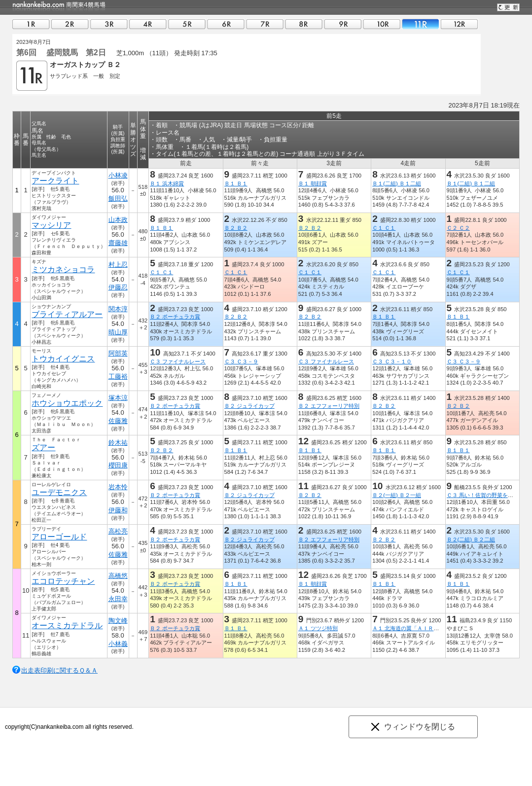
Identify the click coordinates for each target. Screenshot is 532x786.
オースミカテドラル (67, 625)
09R (343, 24)
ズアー (43, 447)
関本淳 (118, 309)
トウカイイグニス (63, 359)
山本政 (118, 220)
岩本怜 (118, 487)
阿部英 (118, 353)
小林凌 (118, 175)
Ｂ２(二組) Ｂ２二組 (471, 539)
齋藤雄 (118, 243)
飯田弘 (118, 198)
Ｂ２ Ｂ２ (236, 228)
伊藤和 (118, 510)
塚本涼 (118, 398)
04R (148, 24)
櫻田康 (118, 465)
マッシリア (51, 225)
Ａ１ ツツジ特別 (318, 628)
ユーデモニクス (59, 492)
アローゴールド (59, 537)
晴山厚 (118, 332)
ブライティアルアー (67, 314)
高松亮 (118, 531)
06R (226, 24)
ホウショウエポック (67, 403)
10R (382, 24)
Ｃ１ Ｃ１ (384, 228)
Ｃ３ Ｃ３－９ (241, 361)
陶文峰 (118, 621)
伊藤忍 (118, 287)
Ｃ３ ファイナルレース (178, 361)
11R (421, 24)
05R (187, 24)
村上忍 (118, 265)
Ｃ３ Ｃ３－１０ (392, 361)
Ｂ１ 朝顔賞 (313, 183)
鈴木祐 (118, 443)
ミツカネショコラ (63, 269)
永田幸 (118, 599)
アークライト (55, 181)
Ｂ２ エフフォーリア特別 (329, 406)
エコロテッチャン (63, 581)
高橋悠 (118, 576)
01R (31, 24)
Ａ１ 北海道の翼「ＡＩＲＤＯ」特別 (416, 628)
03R (109, 24)
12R (460, 24)
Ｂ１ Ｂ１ (236, 183)
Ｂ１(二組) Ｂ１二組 (397, 183)
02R (70, 24)
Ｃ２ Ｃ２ (458, 228)
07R (265, 24)
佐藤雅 (118, 421)
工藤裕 (118, 376)
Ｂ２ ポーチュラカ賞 (175, 317)
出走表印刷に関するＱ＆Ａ (59, 670)
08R (304, 24)
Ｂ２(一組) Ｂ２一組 (397, 495)
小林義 (118, 644)
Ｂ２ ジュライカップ (249, 406)
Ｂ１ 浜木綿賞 (167, 183)
